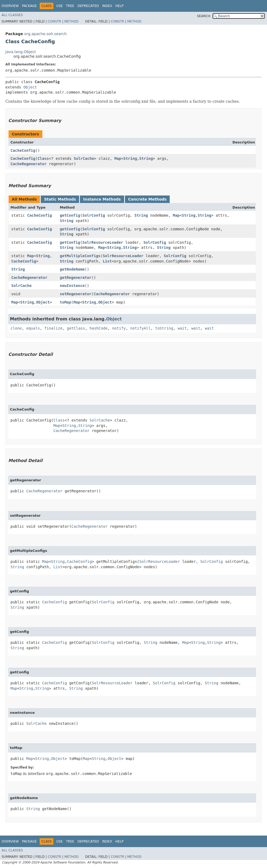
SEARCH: (204, 16)
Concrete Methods (147, 199)
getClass (76, 328)
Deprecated (88, 6)
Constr (54, 21)
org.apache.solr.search (45, 34)
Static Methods (60, 199)
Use (60, 6)
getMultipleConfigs (80, 256)
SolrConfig (94, 215)
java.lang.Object (21, 52)
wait (182, 328)
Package (29, 6)
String (130, 158)
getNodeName (72, 269)
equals (33, 328)
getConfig (70, 215)
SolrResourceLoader (103, 242)
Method (71, 21)
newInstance (72, 286)
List (107, 261)
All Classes (12, 15)
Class (43, 158)
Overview (10, 6)
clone (16, 328)
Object (30, 87)
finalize (53, 328)
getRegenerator (76, 278)
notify (119, 328)
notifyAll (140, 328)
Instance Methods (102, 199)
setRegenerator (76, 294)
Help (119, 6)
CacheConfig (23, 150)
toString (164, 328)
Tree (70, 6)
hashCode (99, 328)
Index (107, 6)
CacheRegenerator (29, 164)
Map (118, 158)
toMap (65, 302)
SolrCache (84, 158)
